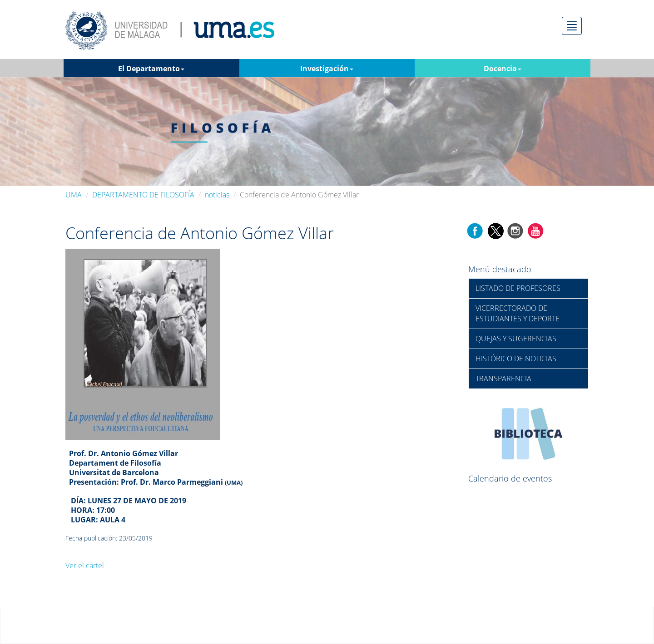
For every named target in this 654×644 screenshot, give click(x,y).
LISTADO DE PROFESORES (518, 288)
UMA (74, 195)
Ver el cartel (85, 565)
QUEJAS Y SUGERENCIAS (516, 339)
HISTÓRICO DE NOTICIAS (516, 359)
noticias (217, 195)
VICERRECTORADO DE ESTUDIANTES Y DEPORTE (518, 313)
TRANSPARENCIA (503, 379)
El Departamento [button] (151, 69)
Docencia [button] (503, 69)
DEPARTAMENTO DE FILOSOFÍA (143, 195)
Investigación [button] (327, 69)
